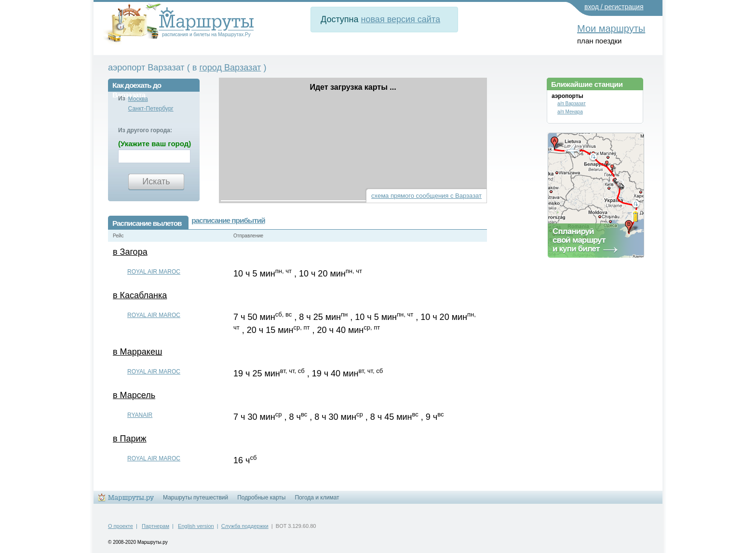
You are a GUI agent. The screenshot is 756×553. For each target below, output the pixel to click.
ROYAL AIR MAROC (154, 272)
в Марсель (134, 395)
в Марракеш (137, 352)
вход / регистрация (614, 7)
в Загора (130, 252)
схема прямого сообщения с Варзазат (426, 196)
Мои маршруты (611, 28)
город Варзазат (230, 68)
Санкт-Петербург (151, 109)
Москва (138, 99)
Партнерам (155, 526)
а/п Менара (570, 112)
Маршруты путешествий (196, 498)
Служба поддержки (245, 526)
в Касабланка (140, 295)
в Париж (130, 439)
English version (196, 526)
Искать (156, 181)
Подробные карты (261, 498)
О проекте (121, 526)
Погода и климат (317, 498)
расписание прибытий (228, 220)
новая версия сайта (401, 19)
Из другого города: (145, 130)
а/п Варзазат (572, 104)
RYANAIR (140, 415)
